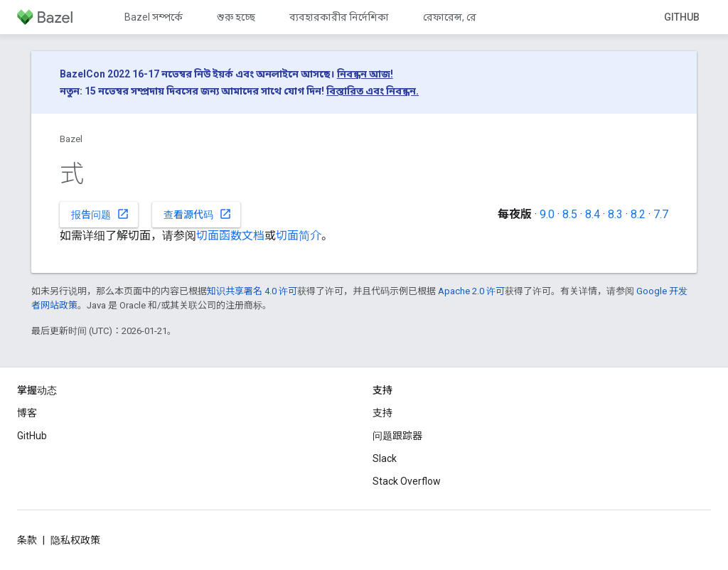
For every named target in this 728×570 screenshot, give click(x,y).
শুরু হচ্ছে (236, 17)
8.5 (570, 214)
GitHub (682, 17)
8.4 (593, 214)
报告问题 (100, 214)
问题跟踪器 (397, 436)
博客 (27, 413)
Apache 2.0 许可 (471, 291)
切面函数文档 (230, 236)
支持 (382, 413)
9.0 (547, 214)
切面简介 (299, 236)
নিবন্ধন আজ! (365, 74)
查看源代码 (198, 214)
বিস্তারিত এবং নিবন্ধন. (373, 91)
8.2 (638, 214)
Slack (385, 458)
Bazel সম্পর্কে (154, 17)
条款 (27, 540)
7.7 (661, 214)
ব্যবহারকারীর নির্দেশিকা (339, 17)
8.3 (615, 214)
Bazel (71, 139)
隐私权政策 (75, 540)
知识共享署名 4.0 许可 (252, 291)
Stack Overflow (407, 481)
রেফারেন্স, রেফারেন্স (464, 17)
